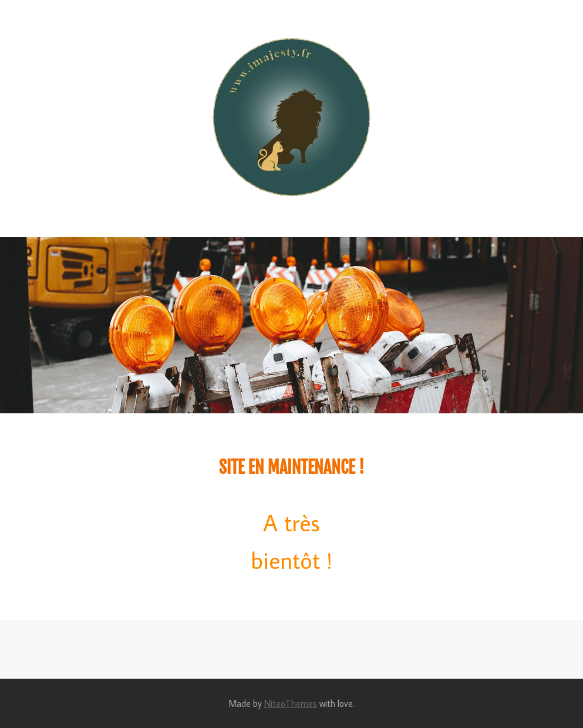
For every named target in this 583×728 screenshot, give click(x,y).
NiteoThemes (291, 703)
